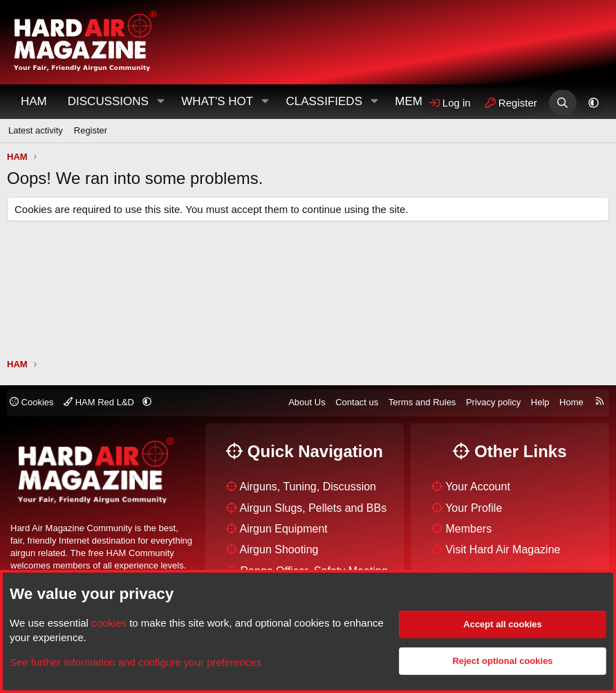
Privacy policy (493, 402)
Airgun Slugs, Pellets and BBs (314, 508)
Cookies (32, 402)
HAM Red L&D (100, 402)
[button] (160, 102)
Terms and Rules (422, 402)
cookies (109, 623)
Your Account (478, 487)
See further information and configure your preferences (136, 662)
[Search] (562, 103)
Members (468, 529)
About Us (307, 402)
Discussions (108, 101)
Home (571, 402)
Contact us (357, 402)
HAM (34, 101)
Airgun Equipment (284, 529)
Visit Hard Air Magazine (503, 549)
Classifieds (324, 101)
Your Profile (474, 508)
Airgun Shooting (279, 549)
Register (91, 130)
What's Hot (217, 101)
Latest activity (36, 130)
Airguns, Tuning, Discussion (308, 487)
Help (540, 402)
